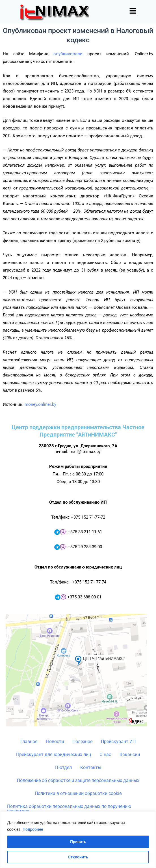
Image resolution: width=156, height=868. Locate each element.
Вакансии (130, 754)
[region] (78, 840)
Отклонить (78, 857)
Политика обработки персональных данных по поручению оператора (69, 809)
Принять (78, 842)
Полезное (82, 742)
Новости (55, 742)
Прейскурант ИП (118, 742)
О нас (105, 754)
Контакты (91, 767)
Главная (29, 742)
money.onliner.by (40, 404)
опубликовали (68, 54)
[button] (133, 12)
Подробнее (33, 829)
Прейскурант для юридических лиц (54, 754)
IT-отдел (63, 767)
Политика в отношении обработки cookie (78, 793)
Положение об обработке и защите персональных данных (78, 780)
